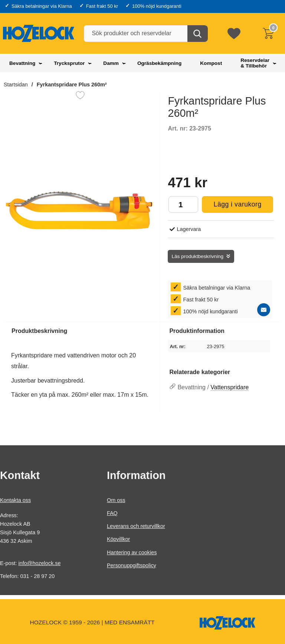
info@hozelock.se (40, 563)
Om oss (116, 500)
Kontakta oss (15, 500)
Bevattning (22, 63)
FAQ (112, 513)
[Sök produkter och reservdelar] (145, 34)
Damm (111, 63)
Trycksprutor (69, 63)
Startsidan (16, 85)
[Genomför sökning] (198, 34)
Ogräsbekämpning (159, 63)
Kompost (211, 63)
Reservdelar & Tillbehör (255, 63)
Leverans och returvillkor (136, 526)
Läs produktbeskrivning (197, 256)
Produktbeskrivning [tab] (39, 331)
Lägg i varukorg (232, 206)
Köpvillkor (118, 539)
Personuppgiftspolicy (132, 565)
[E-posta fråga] (264, 310)
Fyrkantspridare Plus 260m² (72, 85)
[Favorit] (80, 95)
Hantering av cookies (132, 552)
